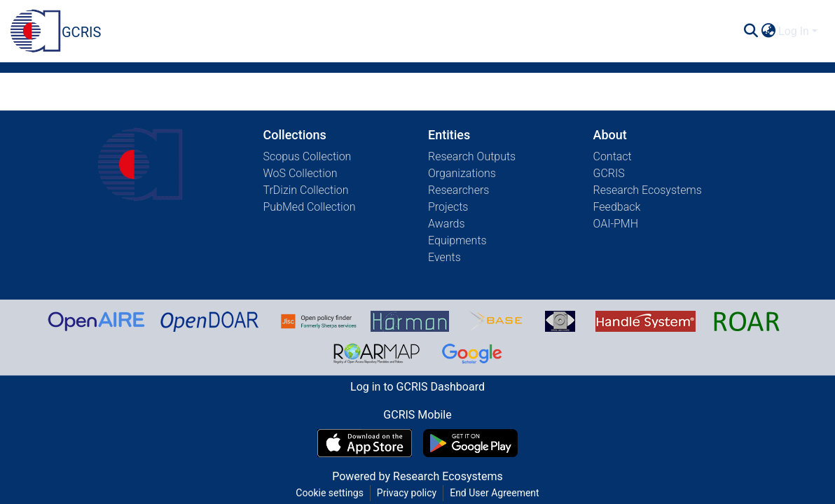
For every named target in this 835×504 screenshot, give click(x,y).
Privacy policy (407, 493)
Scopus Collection (308, 156)
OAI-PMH (616, 224)
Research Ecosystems (648, 190)
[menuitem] (768, 31)
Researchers (458, 190)
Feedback (617, 207)
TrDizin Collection (306, 190)
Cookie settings (330, 493)
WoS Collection (301, 173)
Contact (613, 156)
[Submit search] (751, 31)
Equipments (457, 240)
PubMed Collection (310, 207)
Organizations (462, 173)
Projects (448, 207)
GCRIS (609, 173)
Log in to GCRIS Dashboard (417, 387)
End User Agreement (494, 493)
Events (444, 257)
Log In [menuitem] (794, 31)
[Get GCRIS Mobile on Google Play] (470, 443)
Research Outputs (472, 156)
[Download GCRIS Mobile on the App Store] (365, 443)
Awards (447, 224)
